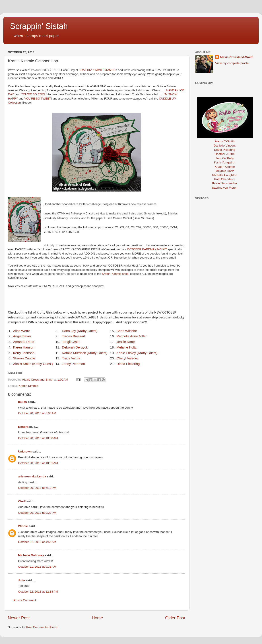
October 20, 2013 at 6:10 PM (37, 488)
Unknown (25, 451)
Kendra (23, 427)
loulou (23, 402)
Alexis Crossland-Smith (237, 57)
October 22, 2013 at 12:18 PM (38, 592)
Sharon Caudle (24, 358)
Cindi (22, 501)
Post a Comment (25, 600)
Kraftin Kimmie (28, 386)
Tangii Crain (71, 342)
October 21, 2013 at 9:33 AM (37, 567)
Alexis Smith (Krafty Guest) (33, 364)
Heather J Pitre (225, 154)
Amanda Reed (24, 342)
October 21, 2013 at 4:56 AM (37, 542)
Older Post (175, 618)
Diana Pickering (128, 364)
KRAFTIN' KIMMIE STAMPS (97, 70)
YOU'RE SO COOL (33, 94)
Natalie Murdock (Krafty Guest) (85, 353)
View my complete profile (232, 63)
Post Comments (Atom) (42, 627)
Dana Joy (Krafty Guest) (80, 331)
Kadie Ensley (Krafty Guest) (137, 353)
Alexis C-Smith (225, 141)
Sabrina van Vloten (225, 188)
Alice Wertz (22, 331)
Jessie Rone (126, 342)
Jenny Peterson (73, 364)
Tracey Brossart (74, 336)
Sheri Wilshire (127, 331)
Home (97, 618)
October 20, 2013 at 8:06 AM (37, 413)
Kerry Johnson (24, 353)
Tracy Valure (71, 358)
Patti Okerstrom (225, 179)
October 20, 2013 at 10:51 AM (38, 463)
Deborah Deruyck (75, 347)
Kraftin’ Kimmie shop (115, 274)
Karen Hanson (24, 347)
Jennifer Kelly (225, 158)
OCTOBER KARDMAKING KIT (147, 249)
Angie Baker (22, 336)
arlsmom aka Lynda (32, 476)
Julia (22, 580)
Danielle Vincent (225, 146)
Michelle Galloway (31, 555)
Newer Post (19, 618)
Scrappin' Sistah (39, 26)
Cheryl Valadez (128, 358)
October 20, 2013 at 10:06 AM (38, 438)
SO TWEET (43, 99)
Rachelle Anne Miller (131, 336)
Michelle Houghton (225, 175)
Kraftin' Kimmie (225, 167)
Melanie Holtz (126, 347)
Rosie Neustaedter (225, 183)
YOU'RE (30, 99)
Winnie (23, 526)
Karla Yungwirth (225, 162)
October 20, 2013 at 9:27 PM (37, 513)
